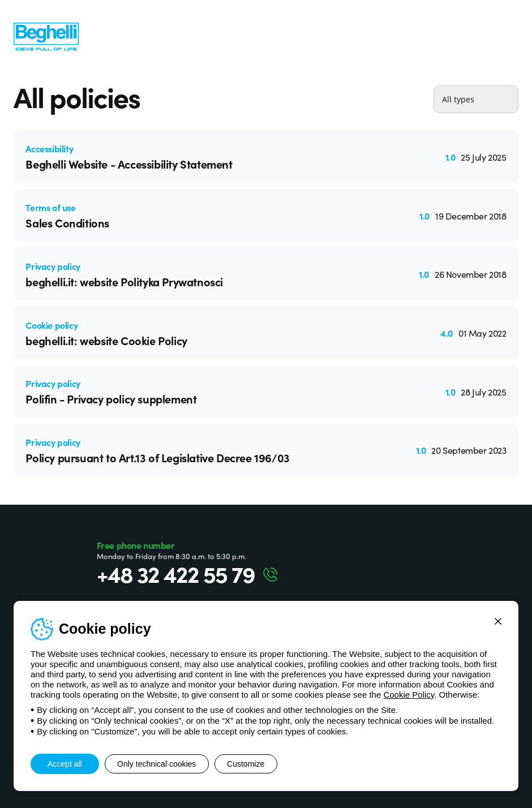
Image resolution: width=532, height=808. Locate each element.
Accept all (65, 764)
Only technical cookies (162, 764)
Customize (260, 764)
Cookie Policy (409, 695)
